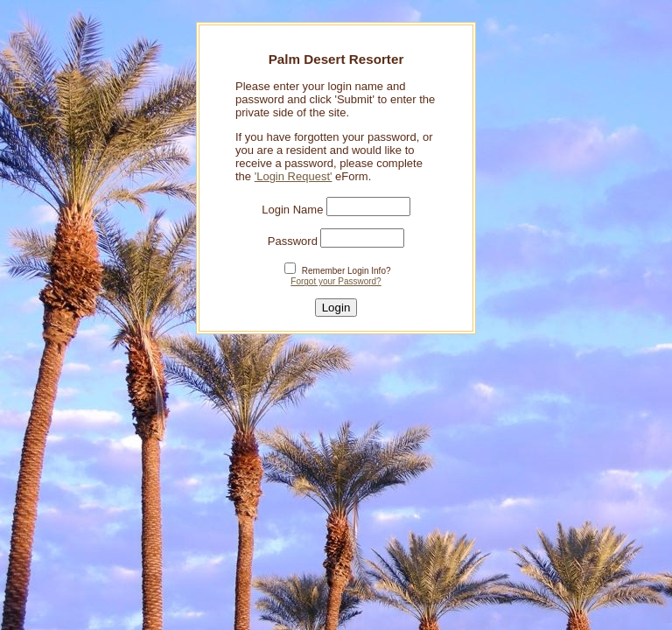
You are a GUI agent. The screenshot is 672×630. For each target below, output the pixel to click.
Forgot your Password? (336, 281)
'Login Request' (294, 176)
